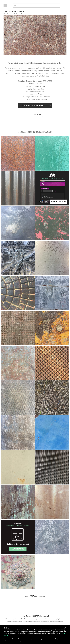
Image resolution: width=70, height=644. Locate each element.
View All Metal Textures (35, 596)
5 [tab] (42, 57)
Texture (36, 117)
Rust (49, 117)
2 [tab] (31, 57)
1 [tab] (28, 57)
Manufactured (26, 117)
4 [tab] (39, 57)
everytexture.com (14, 12)
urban (43, 117)
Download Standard (33, 106)
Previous (2, 32)
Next (68, 32)
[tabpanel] (35, 31)
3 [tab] (35, 57)
